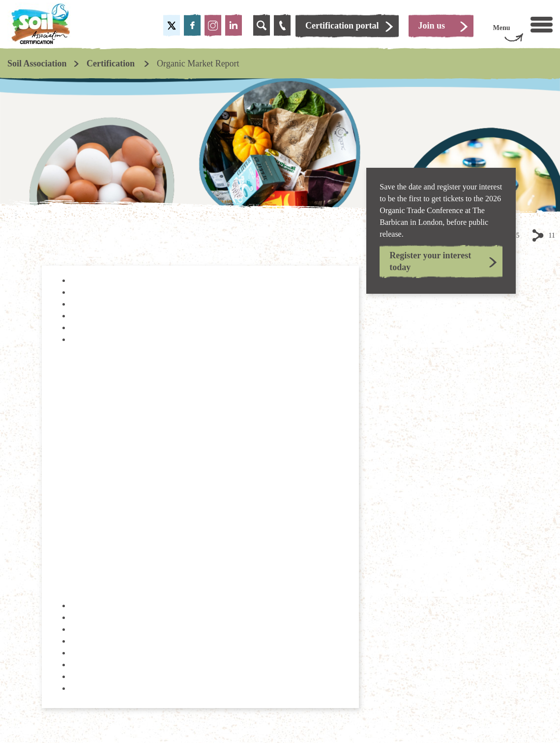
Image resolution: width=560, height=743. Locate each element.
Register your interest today (430, 261)
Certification (112, 63)
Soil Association (37, 63)
